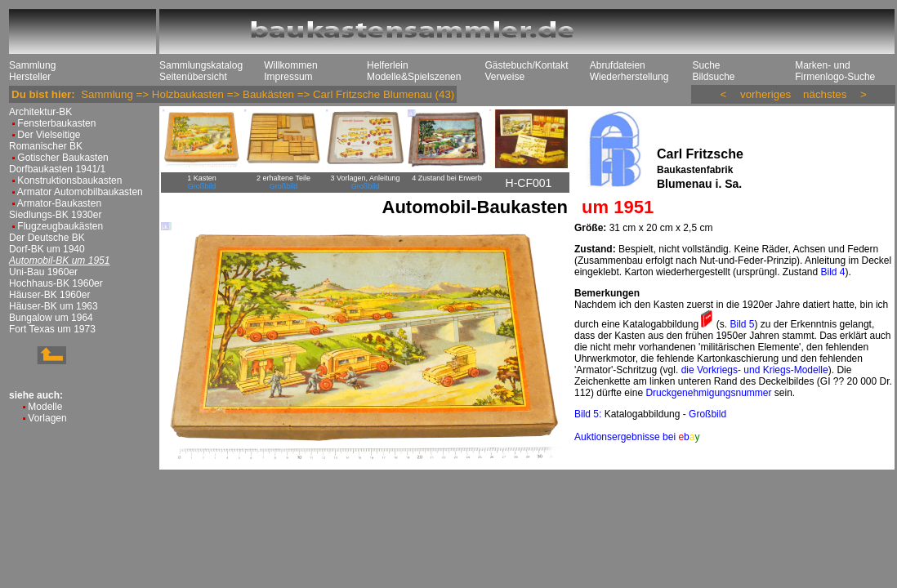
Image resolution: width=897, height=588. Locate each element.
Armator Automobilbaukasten (80, 192)
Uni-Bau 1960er (43, 272)
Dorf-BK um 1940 (47, 249)
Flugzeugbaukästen (60, 226)
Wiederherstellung (629, 77)
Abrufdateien (618, 65)
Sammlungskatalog (201, 65)
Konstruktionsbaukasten (69, 180)
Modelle (45, 407)
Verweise (504, 77)
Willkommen (290, 65)
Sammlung (32, 65)
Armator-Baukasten (59, 203)
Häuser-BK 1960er (49, 295)
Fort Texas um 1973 (52, 329)
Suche (706, 65)
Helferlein (388, 65)
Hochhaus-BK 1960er (56, 283)
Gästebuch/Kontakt (526, 65)
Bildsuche (713, 77)
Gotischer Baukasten (62, 158)
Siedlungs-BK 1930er (55, 215)
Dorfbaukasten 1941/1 (57, 169)
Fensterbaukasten (56, 123)
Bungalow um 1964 (51, 318)
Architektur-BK (40, 112)
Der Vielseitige (49, 135)
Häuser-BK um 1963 (54, 306)
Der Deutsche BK (47, 238)
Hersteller (30, 77)
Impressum (288, 77)
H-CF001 (529, 183)
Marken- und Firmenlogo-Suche (835, 71)
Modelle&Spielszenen (414, 77)
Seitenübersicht (193, 77)
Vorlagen (47, 418)
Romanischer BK (46, 146)
